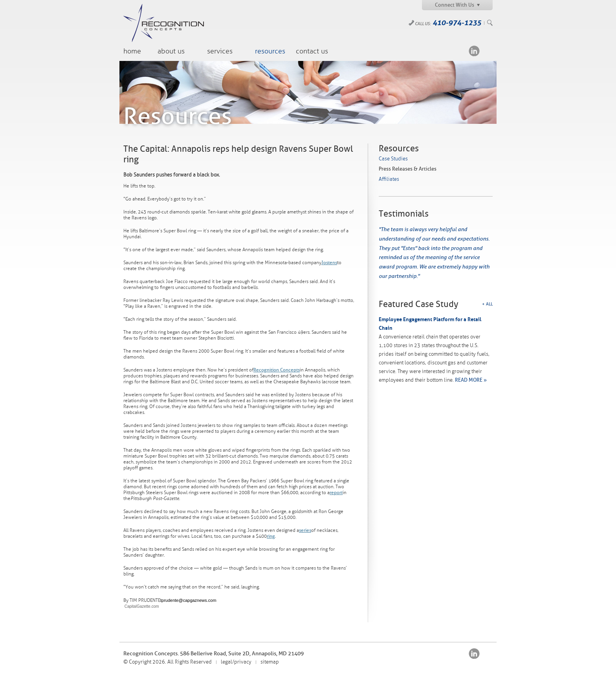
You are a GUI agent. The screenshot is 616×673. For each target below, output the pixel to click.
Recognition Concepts (277, 370)
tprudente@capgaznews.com (188, 600)
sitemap (270, 662)
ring (271, 536)
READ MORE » (471, 380)
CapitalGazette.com (141, 606)
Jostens (329, 263)
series (305, 530)
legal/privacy (236, 662)
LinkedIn (474, 51)
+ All (487, 304)
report (336, 493)
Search (490, 23)
